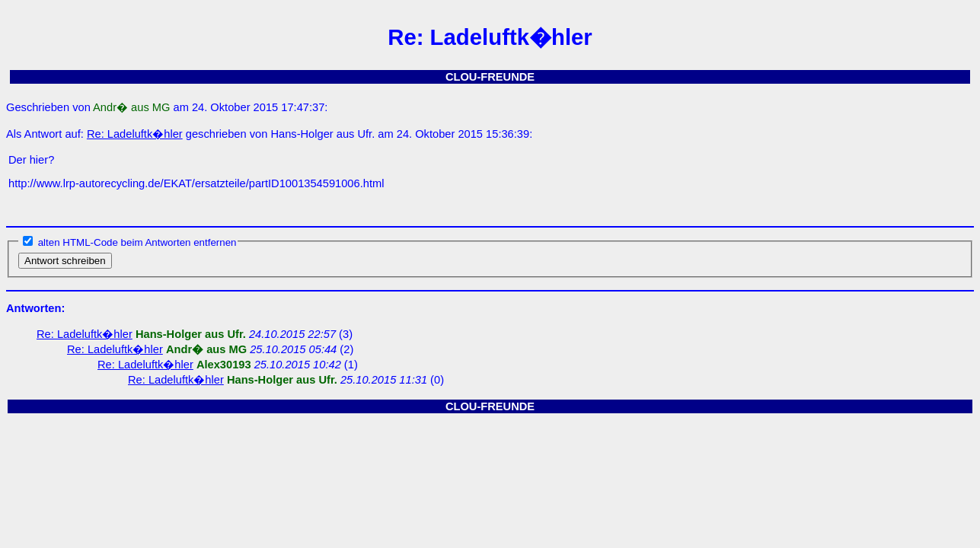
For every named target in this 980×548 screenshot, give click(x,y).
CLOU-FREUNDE (490, 77)
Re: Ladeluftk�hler (135, 134)
